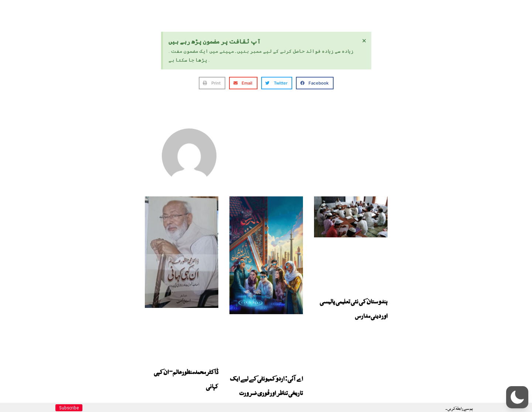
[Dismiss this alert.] (364, 40)
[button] (212, 83)
